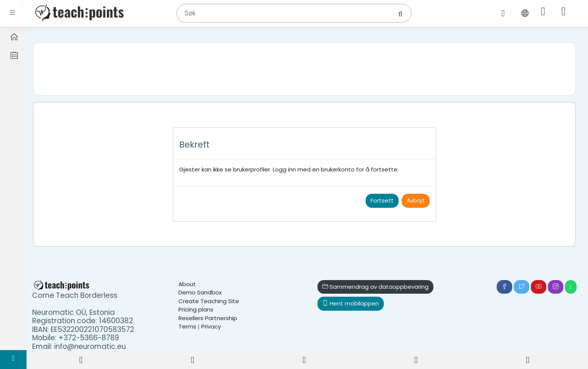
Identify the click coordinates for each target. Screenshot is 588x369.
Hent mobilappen (351, 303)
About (187, 284)
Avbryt (416, 200)
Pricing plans (196, 309)
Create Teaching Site (209, 301)
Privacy (211, 326)
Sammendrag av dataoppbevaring (375, 287)
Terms (187, 326)
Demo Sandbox (200, 292)
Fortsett (382, 200)
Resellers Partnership (208, 318)
